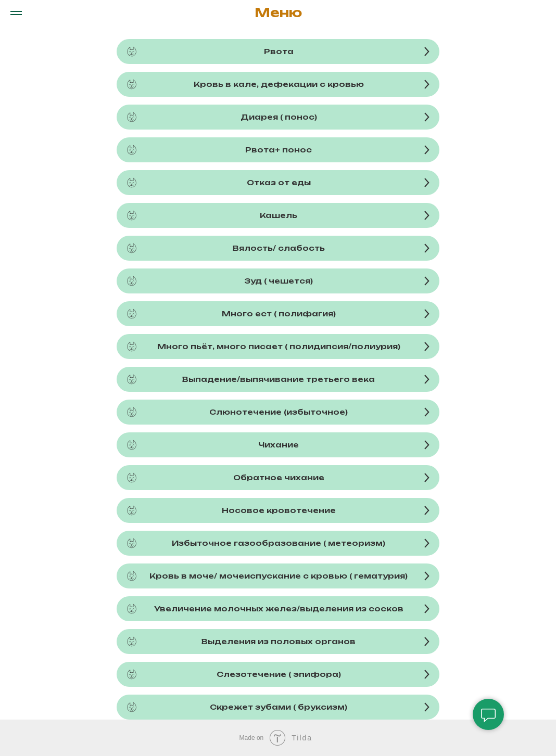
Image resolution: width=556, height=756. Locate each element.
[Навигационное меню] (16, 13)
